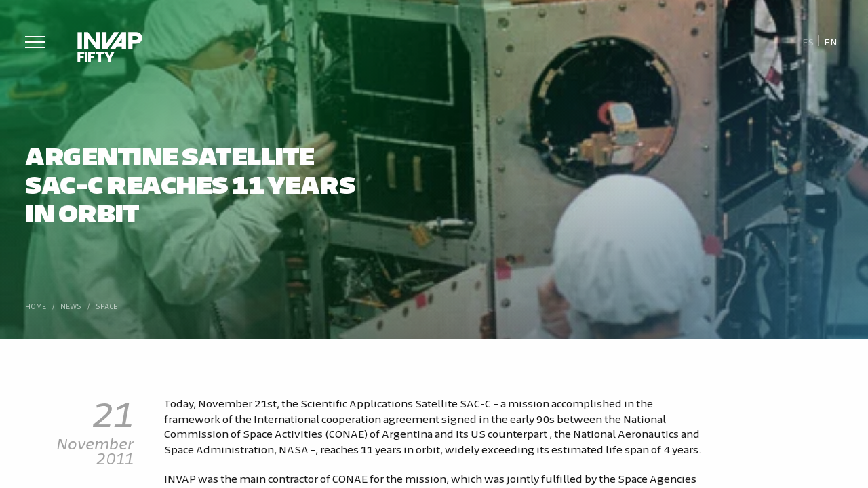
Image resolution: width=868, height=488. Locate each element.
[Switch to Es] (808, 41)
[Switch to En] (831, 41)
